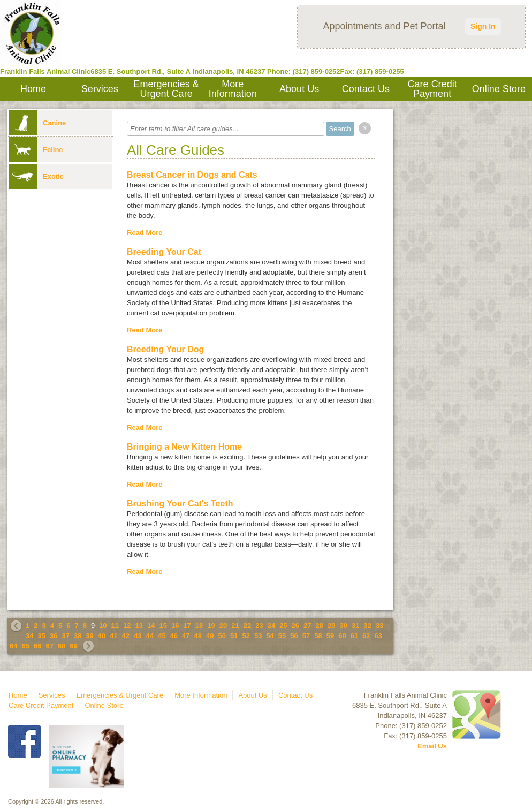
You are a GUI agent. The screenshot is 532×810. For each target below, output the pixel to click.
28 (320, 626)
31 (355, 626)
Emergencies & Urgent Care (166, 89)
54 (270, 636)
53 (258, 636)
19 (211, 626)
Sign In (483, 26)
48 (198, 636)
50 (222, 636)
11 (115, 626)
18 (199, 626)
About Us (299, 89)
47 (186, 636)
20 (223, 626)
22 (247, 626)
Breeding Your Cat (164, 252)
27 (307, 626)
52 (246, 636)
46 (174, 636)
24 (271, 626)
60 (342, 636)
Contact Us (366, 89)
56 (294, 636)
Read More (145, 233)
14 (151, 626)
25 (283, 626)
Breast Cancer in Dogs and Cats (192, 175)
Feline (36, 150)
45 (162, 636)
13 (139, 626)
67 (49, 646)
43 (138, 636)
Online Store (499, 89)
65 (25, 646)
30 (343, 626)
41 (113, 636)
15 (163, 626)
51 (234, 636)
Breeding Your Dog (165, 349)
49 (210, 636)
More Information (233, 89)
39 (89, 636)
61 (354, 636)
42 (126, 636)
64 (13, 646)
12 (127, 626)
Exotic (36, 176)
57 (306, 636)
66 (37, 646)
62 (366, 636)
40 (102, 636)
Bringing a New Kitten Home (184, 447)
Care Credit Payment (432, 89)
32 (367, 626)
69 (73, 646)
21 (235, 626)
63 (378, 636)
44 (150, 636)
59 (330, 636)
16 (175, 626)
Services (100, 89)
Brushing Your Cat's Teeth (180, 504)
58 (318, 636)
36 (54, 636)
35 (41, 636)
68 (62, 646)
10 (103, 626)
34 (29, 636)
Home (33, 89)
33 (379, 626)
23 (259, 626)
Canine (37, 123)
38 (78, 636)
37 (65, 636)
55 (282, 636)
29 (331, 626)
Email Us (432, 746)
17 (187, 626)
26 (295, 626)
